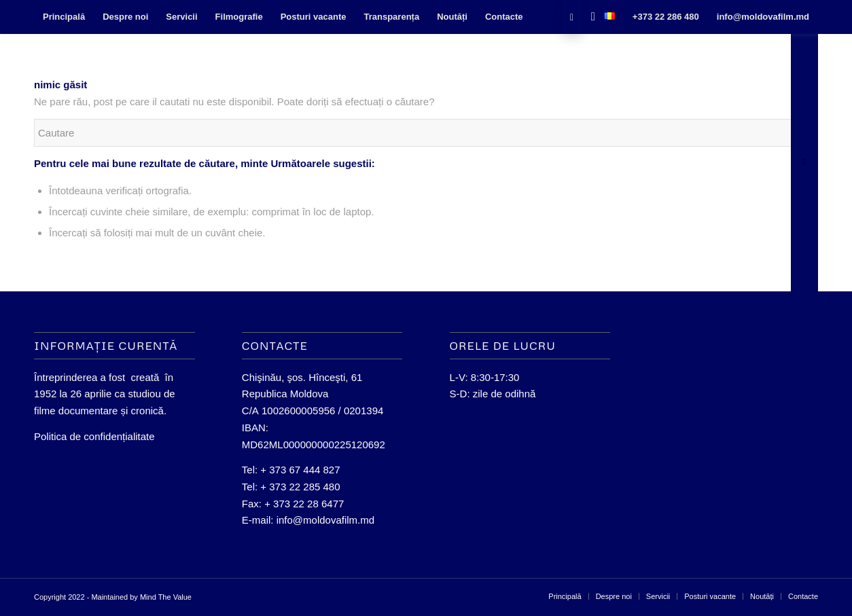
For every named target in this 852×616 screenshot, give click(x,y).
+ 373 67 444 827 (300, 470)
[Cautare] (589, 17)
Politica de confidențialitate (94, 436)
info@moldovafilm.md (325, 520)
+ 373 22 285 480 (300, 487)
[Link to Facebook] (572, 17)
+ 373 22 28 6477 (304, 504)
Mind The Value (166, 597)
